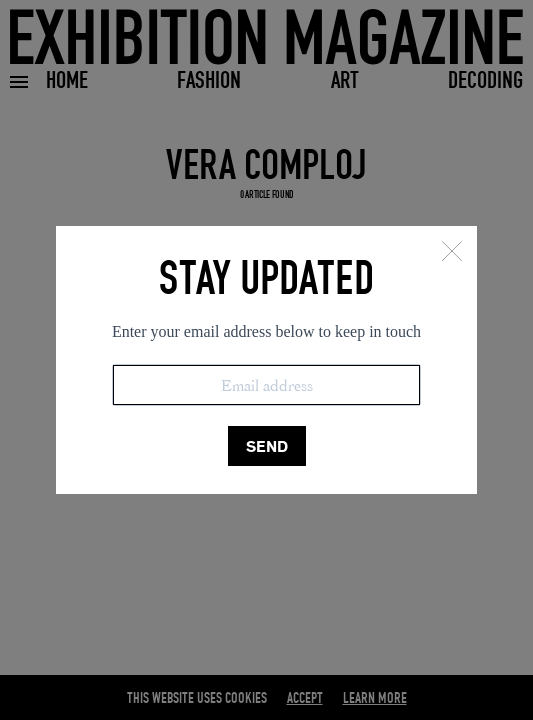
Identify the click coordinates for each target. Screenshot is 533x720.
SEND (267, 446)
